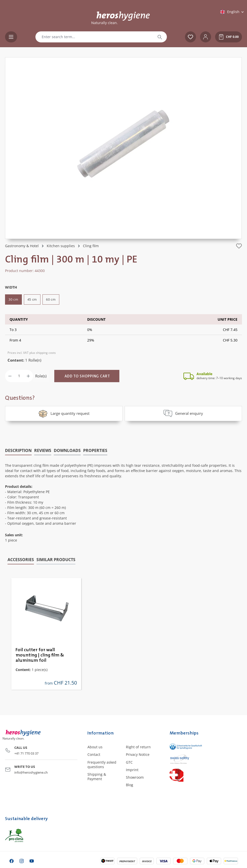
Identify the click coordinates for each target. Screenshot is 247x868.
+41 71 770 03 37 (26, 753)
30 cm (13, 299)
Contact (94, 754)
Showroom (135, 777)
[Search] (160, 37)
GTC (129, 762)
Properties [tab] (95, 450)
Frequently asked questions (102, 764)
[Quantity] (19, 376)
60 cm (51, 299)
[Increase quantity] (28, 376)
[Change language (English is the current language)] (232, 12)
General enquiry (183, 413)
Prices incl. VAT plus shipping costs (32, 353)
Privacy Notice (138, 754)
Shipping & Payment (97, 776)
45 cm (32, 299)
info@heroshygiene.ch (31, 772)
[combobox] (94, 37)
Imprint (132, 769)
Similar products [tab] (56, 559)
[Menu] (11, 37)
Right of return (138, 747)
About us (95, 747)
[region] (123, 148)
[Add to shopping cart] (87, 376)
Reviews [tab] (43, 450)
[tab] (18, 450)
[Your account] (206, 37)
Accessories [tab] (21, 559)
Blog (130, 785)
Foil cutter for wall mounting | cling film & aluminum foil (40, 655)
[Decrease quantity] (10, 376)
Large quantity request (64, 413)
